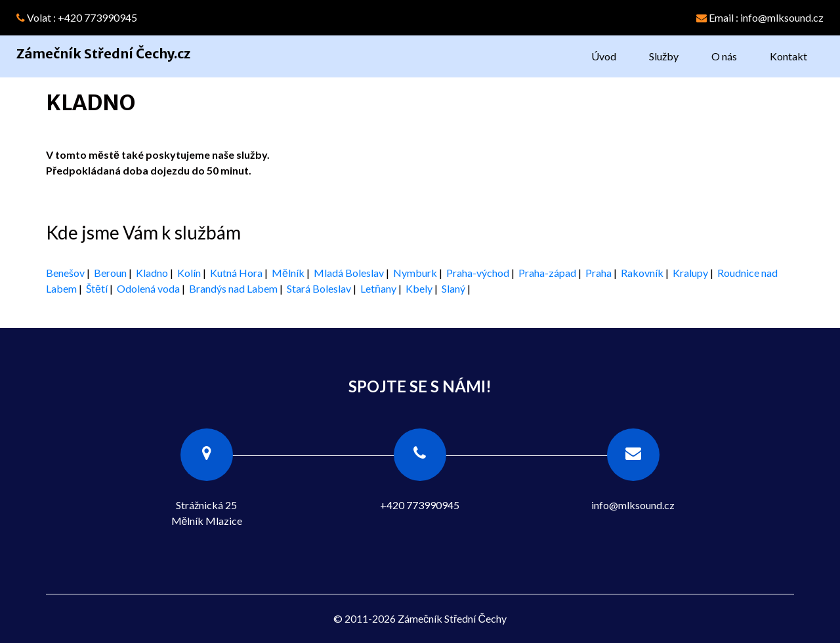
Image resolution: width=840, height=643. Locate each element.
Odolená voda (148, 288)
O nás (724, 56)
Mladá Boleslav (349, 273)
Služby (664, 56)
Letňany (378, 288)
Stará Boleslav (319, 288)
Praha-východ (478, 273)
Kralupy (690, 273)
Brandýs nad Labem (233, 288)
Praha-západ (547, 273)
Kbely (419, 288)
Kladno (152, 273)
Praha (598, 273)
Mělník (288, 273)
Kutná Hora (236, 273)
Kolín (189, 273)
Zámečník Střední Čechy (452, 618)
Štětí (97, 288)
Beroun (110, 273)
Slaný (453, 288)
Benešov (65, 273)
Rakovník (642, 273)
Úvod (604, 56)
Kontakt (788, 56)
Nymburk (415, 273)
